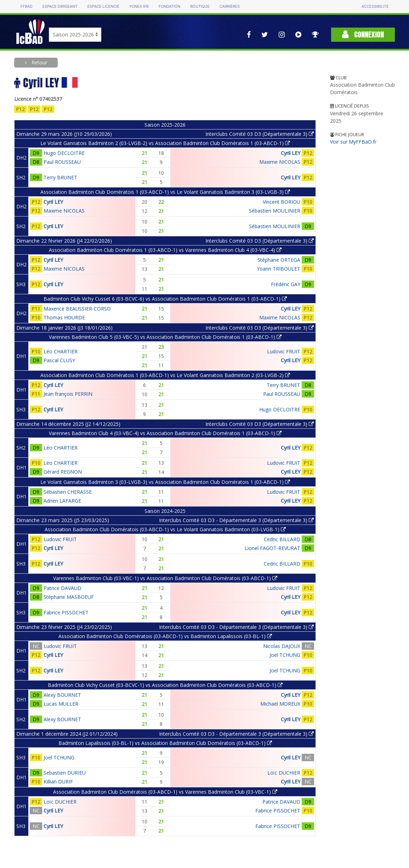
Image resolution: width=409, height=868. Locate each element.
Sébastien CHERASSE (68, 492)
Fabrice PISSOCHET (66, 612)
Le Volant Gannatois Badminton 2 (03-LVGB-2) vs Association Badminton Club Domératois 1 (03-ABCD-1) (165, 143)
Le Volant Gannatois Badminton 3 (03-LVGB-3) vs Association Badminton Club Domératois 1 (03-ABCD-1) (165, 482)
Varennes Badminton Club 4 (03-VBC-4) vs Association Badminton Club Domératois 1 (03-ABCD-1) (165, 433)
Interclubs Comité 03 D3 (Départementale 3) (260, 134)
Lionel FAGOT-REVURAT (272, 548)
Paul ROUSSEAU (62, 162)
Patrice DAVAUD (63, 588)
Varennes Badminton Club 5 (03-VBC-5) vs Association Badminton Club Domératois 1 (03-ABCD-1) (165, 337)
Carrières (230, 7)
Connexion (363, 34)
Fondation (169, 7)
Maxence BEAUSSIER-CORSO (77, 309)
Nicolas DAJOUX (282, 646)
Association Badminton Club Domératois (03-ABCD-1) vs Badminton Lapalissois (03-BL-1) (165, 636)
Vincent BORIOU (282, 202)
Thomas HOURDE (64, 317)
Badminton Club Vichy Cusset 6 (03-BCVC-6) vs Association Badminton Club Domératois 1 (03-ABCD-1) (165, 299)
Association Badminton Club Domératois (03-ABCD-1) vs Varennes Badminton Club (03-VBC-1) (165, 792)
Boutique (200, 7)
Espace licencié (103, 7)
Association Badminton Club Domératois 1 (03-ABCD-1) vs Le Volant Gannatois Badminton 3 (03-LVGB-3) (165, 192)
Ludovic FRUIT (284, 351)
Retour (39, 62)
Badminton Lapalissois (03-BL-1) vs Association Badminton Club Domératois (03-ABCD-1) (165, 743)
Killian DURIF (58, 782)
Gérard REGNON (63, 472)
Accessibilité (375, 7)
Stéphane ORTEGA (279, 260)
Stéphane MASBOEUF (69, 597)
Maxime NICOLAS (280, 162)
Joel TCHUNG (285, 655)
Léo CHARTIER (61, 351)
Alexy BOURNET (62, 695)
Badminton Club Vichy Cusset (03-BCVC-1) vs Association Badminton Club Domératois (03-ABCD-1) (165, 685)
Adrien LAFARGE (62, 501)
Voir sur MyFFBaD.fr (353, 142)
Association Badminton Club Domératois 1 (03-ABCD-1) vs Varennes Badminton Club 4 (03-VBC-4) (165, 250)
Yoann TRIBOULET (279, 269)
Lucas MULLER (61, 704)
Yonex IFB (139, 7)
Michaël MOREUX (280, 704)
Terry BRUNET (60, 177)
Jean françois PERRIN (68, 394)
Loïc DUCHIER (284, 773)
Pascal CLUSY (59, 360)
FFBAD (27, 7)
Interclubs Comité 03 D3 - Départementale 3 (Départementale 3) (236, 520)
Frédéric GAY (286, 284)
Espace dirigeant (60, 7)
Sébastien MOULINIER (275, 211)
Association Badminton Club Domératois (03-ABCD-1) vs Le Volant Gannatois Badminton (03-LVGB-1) (165, 529)
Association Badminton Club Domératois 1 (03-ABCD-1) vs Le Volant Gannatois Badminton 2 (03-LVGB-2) (165, 375)
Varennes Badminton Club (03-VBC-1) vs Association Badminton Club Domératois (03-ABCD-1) (165, 578)
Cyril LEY (291, 153)
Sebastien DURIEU (65, 773)
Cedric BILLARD (282, 539)
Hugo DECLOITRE (64, 153)
